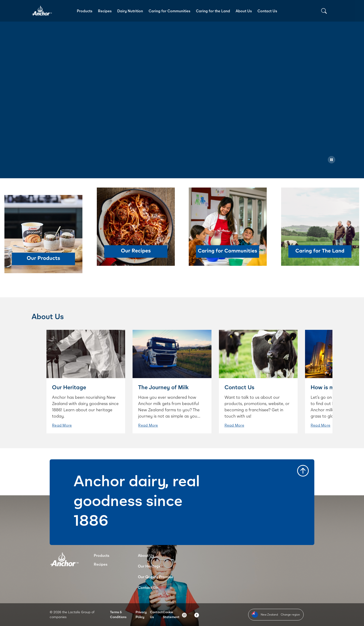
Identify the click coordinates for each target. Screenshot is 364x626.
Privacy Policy (141, 614)
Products (85, 11)
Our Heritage (149, 566)
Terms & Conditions (118, 614)
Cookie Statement (171, 614)
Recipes (105, 11)
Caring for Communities (169, 11)
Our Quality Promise (156, 577)
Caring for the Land (213, 11)
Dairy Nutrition (130, 11)
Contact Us (267, 11)
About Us (244, 11)
